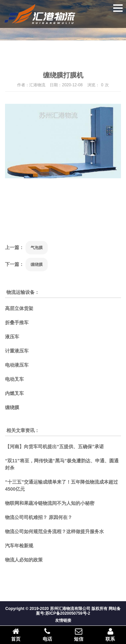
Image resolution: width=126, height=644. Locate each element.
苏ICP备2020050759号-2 (68, 613)
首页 (16, 635)
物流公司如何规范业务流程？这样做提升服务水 (54, 531)
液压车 (12, 337)
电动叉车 (14, 379)
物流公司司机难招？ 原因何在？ (39, 517)
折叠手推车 (17, 323)
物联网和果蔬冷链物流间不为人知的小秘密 (50, 503)
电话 (47, 635)
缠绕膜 (37, 265)
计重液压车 (17, 351)
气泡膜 (37, 248)
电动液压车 (17, 365)
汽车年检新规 (19, 546)
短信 (79, 635)
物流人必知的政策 (24, 560)
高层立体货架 (19, 308)
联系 (110, 635)
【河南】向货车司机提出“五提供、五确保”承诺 (54, 447)
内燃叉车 (14, 393)
